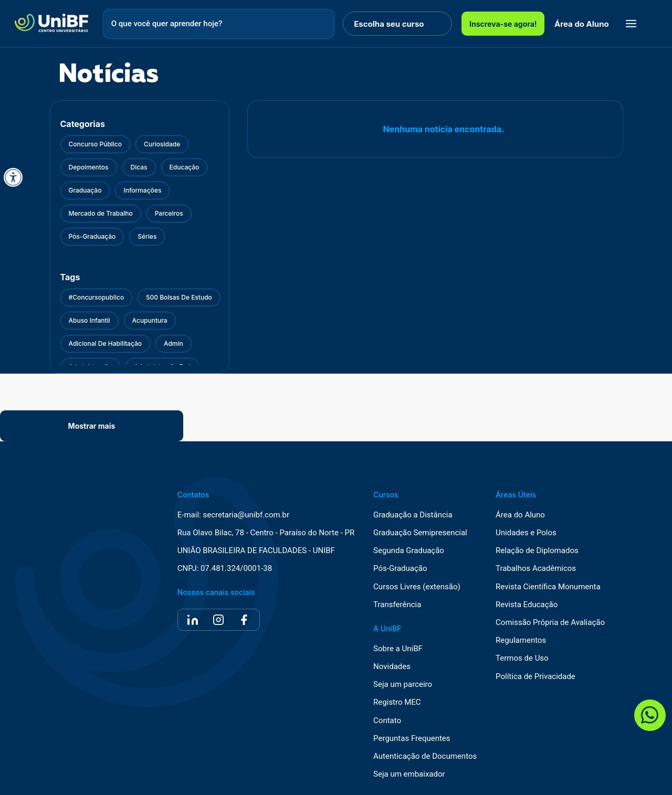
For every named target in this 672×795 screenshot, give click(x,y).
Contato (387, 721)
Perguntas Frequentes (412, 739)
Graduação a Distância (413, 515)
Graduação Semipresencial (420, 533)
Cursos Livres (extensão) (417, 587)
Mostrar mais (92, 426)
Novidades (392, 667)
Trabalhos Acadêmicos (536, 569)
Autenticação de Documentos (425, 756)
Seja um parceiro (403, 685)
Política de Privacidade (535, 677)
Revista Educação (527, 605)
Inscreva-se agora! (503, 24)
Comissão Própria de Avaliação (550, 623)
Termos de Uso (522, 658)
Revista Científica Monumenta (548, 587)
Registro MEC (397, 702)
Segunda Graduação (409, 551)
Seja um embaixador (409, 774)
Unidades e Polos (526, 533)
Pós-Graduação (400, 569)
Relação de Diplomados (537, 551)
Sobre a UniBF (398, 649)
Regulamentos (521, 640)
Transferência (397, 605)
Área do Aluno (582, 24)
